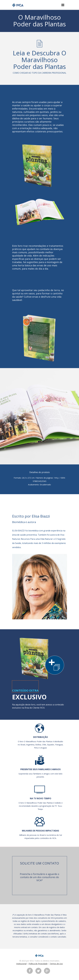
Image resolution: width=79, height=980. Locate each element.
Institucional (21, 964)
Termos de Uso (56, 964)
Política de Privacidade (38, 964)
